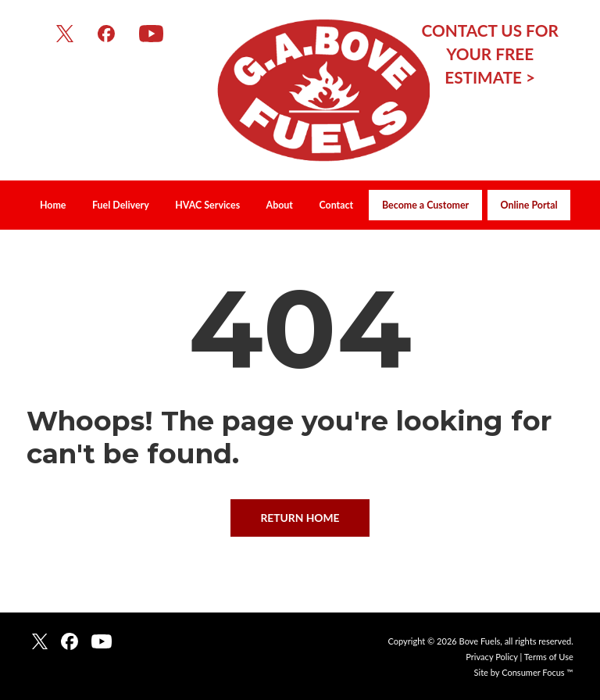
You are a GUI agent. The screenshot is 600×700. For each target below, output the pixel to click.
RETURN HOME (300, 518)
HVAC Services (207, 205)
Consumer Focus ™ (537, 672)
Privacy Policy (491, 657)
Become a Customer (425, 205)
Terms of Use (549, 657)
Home (53, 205)
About (280, 205)
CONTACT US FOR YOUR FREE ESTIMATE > (490, 54)
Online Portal (529, 205)
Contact (336, 205)
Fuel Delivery (121, 205)
